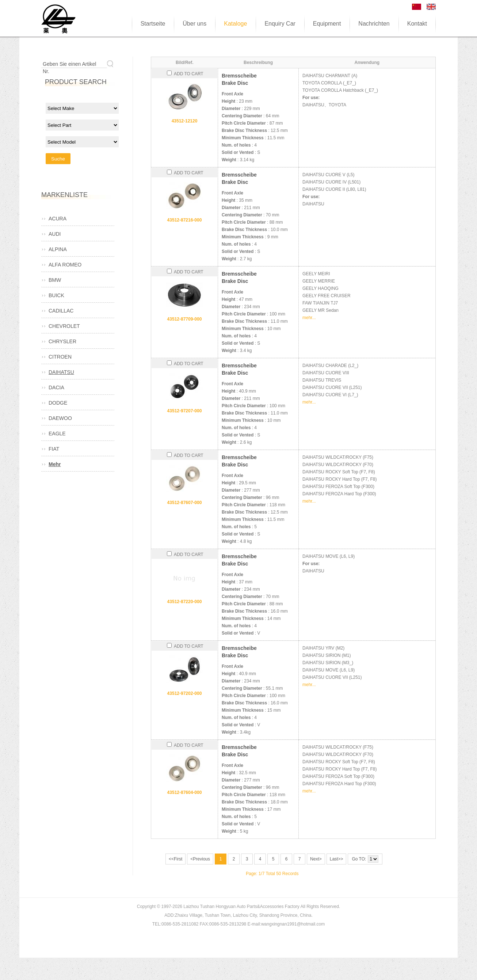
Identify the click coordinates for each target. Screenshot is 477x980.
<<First (175, 859)
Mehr (55, 464)
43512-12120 (185, 121)
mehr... (309, 318)
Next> (316, 859)
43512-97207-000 (185, 411)
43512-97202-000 (185, 693)
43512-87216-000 (185, 220)
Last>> (337, 859)
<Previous (200, 859)
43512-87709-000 (185, 319)
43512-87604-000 (185, 792)
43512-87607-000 (185, 503)
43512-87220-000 (185, 602)
